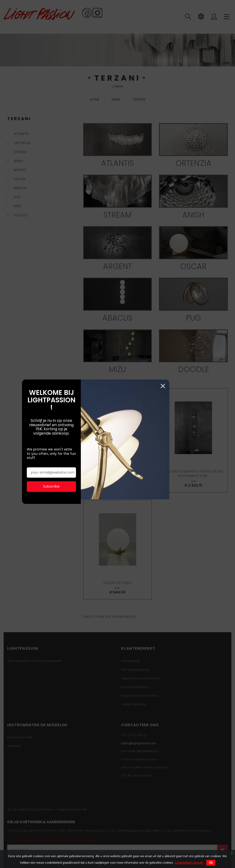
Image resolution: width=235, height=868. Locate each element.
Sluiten (207, 376)
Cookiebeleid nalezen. (189, 863)
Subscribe (60, 460)
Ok (211, 863)
